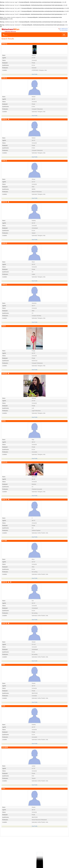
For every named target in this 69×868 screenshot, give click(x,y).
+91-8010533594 (64, 30)
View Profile (34, 74)
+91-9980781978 (63, 29)
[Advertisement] (34, 843)
